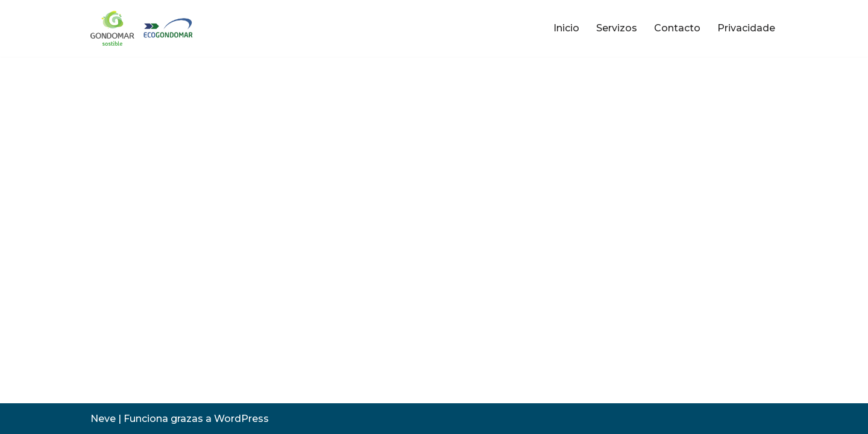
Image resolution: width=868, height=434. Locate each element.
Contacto (677, 28)
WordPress (241, 419)
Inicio (566, 28)
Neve (103, 419)
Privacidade (746, 28)
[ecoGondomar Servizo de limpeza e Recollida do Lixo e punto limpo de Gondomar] (144, 28)
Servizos (617, 28)
